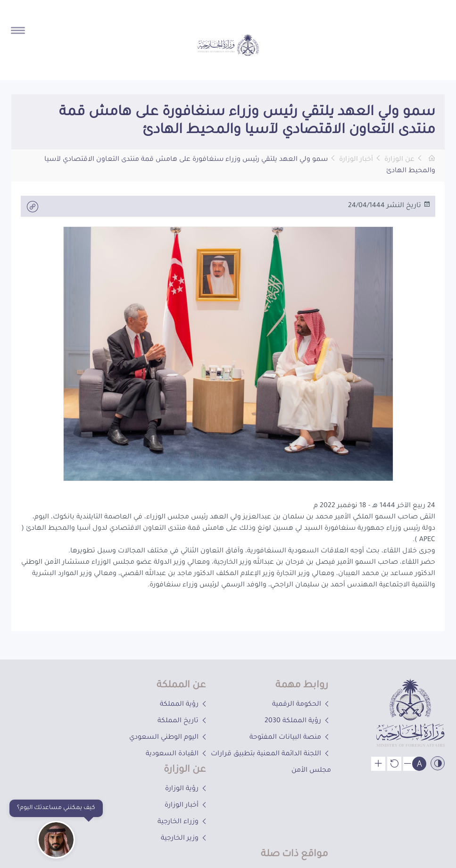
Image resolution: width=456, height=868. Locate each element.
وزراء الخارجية (183, 822)
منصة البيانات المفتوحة (290, 738)
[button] (135, 129)
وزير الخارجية (185, 839)
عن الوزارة (399, 160)
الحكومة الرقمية (302, 705)
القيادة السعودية (177, 754)
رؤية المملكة (184, 705)
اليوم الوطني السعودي (169, 738)
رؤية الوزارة (187, 789)
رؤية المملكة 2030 (298, 721)
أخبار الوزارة (356, 160)
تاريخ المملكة (183, 721)
